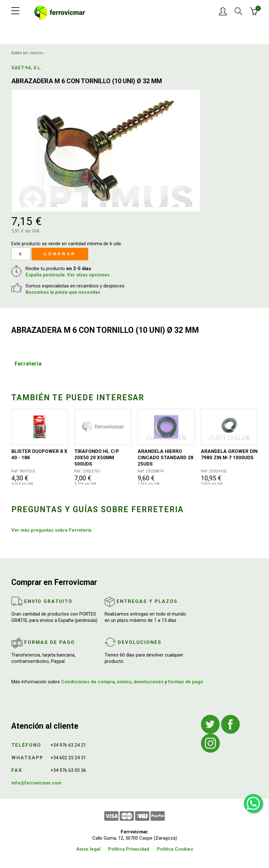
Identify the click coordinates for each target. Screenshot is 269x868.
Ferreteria (28, 364)
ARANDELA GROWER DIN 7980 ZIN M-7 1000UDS (229, 454)
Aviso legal (88, 849)
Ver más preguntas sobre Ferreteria (51, 530)
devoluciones (149, 682)
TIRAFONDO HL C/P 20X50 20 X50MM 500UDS (97, 458)
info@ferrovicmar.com (36, 783)
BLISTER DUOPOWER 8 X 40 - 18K (39, 454)
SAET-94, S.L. (27, 68)
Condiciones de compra (88, 682)
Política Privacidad (129, 849)
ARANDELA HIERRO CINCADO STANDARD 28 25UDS (166, 458)
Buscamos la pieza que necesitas (63, 292)
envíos (124, 682)
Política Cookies (175, 849)
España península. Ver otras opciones (68, 275)
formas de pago (186, 682)
